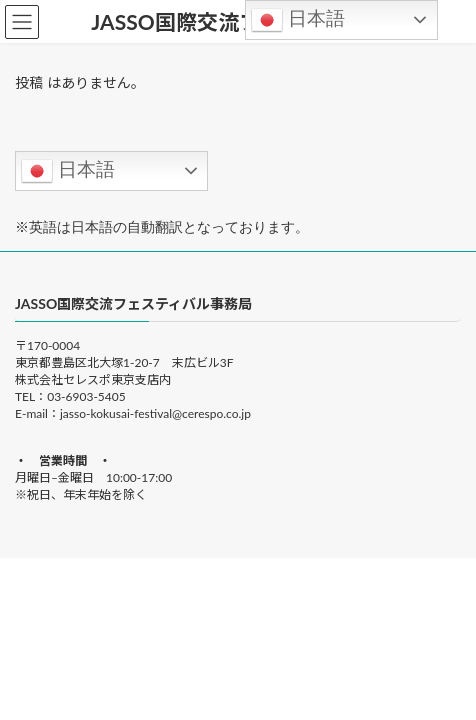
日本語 (68, 171)
